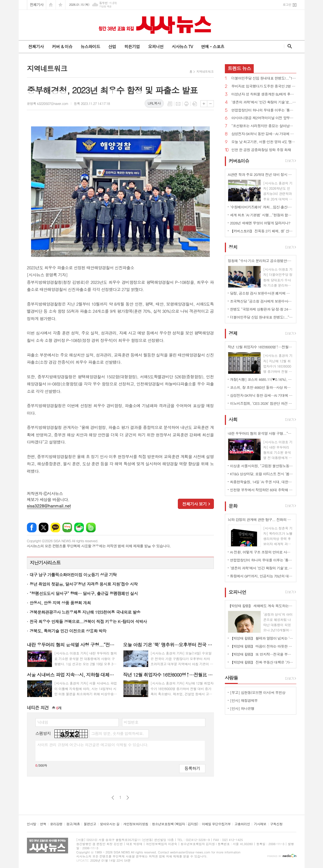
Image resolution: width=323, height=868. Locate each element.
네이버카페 (79, 527)
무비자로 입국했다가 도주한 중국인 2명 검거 (264, 86)
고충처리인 (242, 824)
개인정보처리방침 (136, 824)
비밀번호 (131, 722)
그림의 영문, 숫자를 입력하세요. (118, 733)
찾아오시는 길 (110, 824)
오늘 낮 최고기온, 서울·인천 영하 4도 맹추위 (264, 142)
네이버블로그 (67, 527)
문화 (233, 506)
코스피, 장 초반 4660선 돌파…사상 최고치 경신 (262, 387)
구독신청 (276, 824)
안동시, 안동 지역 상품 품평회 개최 (60, 603)
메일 (178, 104)
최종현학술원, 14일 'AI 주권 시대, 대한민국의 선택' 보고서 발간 (262, 482)
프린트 (186, 104)
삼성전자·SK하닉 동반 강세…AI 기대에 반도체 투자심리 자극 (264, 134)
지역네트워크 (205, 71)
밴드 (91, 527)
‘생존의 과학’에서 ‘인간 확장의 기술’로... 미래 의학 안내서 (264, 102)
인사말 (32, 824)
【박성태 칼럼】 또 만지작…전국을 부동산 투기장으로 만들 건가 (262, 654)
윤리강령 (56, 824)
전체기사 (37, 5)
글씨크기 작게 (210, 104)
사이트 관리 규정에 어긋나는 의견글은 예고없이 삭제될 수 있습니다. (93, 745)
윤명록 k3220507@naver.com (48, 103)
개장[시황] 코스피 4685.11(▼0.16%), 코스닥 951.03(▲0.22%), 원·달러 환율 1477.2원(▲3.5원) (262, 379)
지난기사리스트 (45, 563)
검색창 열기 (289, 46)
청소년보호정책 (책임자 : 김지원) (175, 824)
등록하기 (192, 768)
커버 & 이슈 (62, 46)
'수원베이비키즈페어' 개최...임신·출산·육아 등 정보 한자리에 (262, 207)
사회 (233, 420)
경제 (233, 333)
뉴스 (240, 68)
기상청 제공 (105, 6)
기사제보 (260, 824)
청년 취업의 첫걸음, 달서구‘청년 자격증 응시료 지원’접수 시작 (84, 584)
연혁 (43, 824)
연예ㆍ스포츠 (213, 46)
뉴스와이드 (90, 46)
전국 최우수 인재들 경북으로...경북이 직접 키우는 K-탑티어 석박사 (88, 621)
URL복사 (154, 103)
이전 (113, 798)
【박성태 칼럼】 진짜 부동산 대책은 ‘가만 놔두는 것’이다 (262, 662)
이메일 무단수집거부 (216, 824)
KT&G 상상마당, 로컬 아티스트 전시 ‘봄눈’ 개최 (262, 474)
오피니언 (156, 46)
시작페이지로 (51, 5)
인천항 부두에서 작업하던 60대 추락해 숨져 (262, 490)
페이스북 (32, 527)
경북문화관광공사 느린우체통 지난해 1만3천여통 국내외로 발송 (85, 612)
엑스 (44, 527)
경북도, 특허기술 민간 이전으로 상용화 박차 (68, 631)
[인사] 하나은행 (242, 708)
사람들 (231, 678)
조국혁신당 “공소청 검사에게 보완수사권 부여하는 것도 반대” (262, 301)
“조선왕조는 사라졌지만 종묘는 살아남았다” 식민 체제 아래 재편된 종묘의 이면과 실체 (264, 126)
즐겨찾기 (60, 5)
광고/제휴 (73, 824)
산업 (112, 46)
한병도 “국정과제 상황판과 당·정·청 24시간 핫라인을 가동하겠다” (262, 309)
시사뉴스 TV (182, 46)
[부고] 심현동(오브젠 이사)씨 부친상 (258, 692)
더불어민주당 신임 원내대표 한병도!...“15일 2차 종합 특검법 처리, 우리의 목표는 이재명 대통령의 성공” (264, 78)
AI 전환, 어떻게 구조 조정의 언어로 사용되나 (262, 552)
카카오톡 (55, 527)
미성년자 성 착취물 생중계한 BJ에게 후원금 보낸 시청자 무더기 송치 (264, 94)
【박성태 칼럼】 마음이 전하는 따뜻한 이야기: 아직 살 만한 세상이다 (262, 646)
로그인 (287, 5)
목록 (170, 104)
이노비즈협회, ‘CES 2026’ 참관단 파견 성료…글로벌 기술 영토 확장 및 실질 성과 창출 (262, 403)
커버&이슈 (239, 161)
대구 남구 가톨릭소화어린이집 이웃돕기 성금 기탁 (73, 575)
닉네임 (43, 722)
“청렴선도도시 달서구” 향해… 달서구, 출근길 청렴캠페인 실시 (84, 593)
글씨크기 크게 (204, 104)
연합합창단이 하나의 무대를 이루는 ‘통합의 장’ (264, 110)
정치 (233, 247)
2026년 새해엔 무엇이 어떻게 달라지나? (260, 223)
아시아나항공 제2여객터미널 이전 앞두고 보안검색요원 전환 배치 (264, 118)
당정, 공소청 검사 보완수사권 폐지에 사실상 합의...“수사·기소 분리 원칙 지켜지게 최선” (262, 293)
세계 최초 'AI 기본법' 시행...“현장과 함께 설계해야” (262, 215)
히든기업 (132, 46)
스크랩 (195, 104)
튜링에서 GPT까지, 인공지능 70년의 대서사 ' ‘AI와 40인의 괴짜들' (262, 576)
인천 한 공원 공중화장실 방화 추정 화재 (261, 150)
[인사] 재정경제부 (244, 700)
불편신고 (90, 824)
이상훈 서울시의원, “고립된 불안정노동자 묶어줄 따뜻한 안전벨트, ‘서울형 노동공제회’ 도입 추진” (262, 466)
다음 (128, 798)
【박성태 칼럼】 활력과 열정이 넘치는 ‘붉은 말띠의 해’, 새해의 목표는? (262, 638)
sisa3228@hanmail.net (49, 506)
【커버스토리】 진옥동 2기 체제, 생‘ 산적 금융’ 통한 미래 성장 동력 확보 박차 (262, 231)
